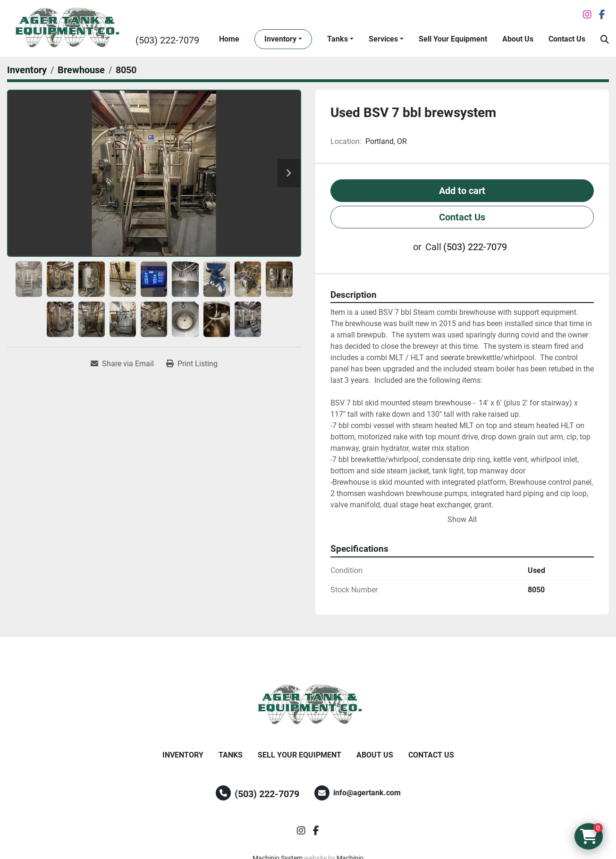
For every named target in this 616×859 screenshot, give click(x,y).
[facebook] (602, 15)
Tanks (338, 39)
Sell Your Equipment (453, 39)
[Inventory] (27, 70)
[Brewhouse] (81, 70)
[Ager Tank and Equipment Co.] (308, 705)
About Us (518, 39)
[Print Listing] (192, 364)
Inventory (280, 39)
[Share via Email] (122, 364)
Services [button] (383, 39)
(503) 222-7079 (167, 40)
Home (229, 39)
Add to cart (462, 191)
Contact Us (567, 39)
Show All (462, 519)
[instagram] (587, 15)
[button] (283, 39)
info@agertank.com (367, 793)
